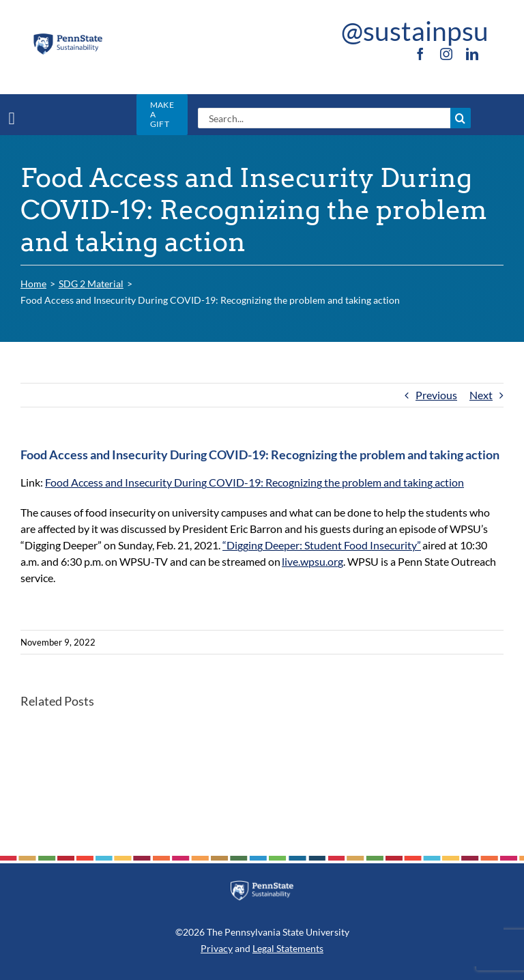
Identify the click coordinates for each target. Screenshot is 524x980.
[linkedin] (472, 54)
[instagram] (446, 54)
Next (481, 395)
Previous (436, 395)
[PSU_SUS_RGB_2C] (68, 37)
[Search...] (324, 118)
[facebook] (420, 54)
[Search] (461, 118)
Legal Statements (288, 948)
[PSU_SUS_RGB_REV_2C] (262, 885)
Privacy (217, 948)
